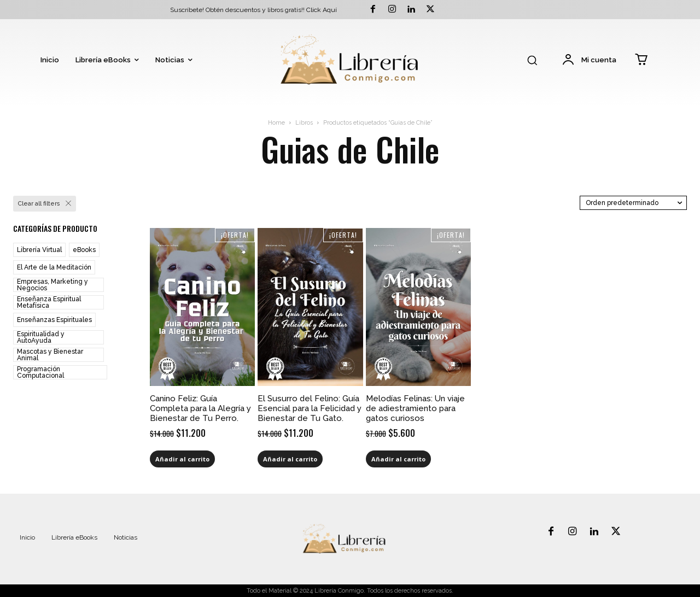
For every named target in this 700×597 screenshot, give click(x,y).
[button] (532, 60)
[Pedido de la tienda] (633, 203)
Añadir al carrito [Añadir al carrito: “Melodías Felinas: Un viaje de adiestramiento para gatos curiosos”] (398, 459)
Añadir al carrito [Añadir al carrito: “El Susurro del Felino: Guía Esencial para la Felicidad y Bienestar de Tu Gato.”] (290, 459)
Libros (304, 123)
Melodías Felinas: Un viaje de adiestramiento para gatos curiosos (415, 408)
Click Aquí (322, 10)
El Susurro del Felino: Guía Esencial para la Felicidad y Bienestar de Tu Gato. (310, 408)
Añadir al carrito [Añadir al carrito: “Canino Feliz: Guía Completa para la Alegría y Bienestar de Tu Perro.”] (182, 459)
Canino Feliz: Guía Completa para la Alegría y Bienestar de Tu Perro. (200, 408)
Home (276, 123)
